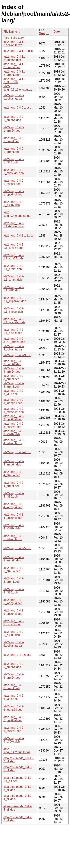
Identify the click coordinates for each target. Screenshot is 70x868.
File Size (42, 32)
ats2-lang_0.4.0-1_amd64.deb (14, 118)
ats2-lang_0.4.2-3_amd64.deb (14, 363)
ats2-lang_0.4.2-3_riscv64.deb (14, 425)
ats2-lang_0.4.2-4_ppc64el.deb (14, 516)
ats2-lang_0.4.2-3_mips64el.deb (14, 410)
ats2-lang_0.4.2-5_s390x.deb (14, 633)
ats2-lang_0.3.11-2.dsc (18, 51)
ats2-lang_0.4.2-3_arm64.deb (14, 370)
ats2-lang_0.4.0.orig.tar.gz (17, 214)
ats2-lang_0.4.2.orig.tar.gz (17, 751)
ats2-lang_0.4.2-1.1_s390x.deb (14, 331)
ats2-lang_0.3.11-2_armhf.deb (15, 73)
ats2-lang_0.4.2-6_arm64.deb (14, 676)
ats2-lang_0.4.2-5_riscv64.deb (14, 623)
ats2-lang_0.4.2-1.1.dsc (18, 236)
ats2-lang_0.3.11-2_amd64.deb (15, 58)
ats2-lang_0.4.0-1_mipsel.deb (14, 182)
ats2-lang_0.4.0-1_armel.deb (14, 140)
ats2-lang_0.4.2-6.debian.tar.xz (14, 644)
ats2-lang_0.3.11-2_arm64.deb (15, 66)
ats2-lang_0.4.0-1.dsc (17, 108)
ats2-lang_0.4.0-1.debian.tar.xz (14, 97)
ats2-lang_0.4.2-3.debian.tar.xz (14, 348)
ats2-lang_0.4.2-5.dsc (17, 548)
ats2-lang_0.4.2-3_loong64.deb (14, 401)
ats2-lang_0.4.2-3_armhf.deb (14, 385)
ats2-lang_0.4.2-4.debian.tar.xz (14, 442)
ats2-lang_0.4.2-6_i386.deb (14, 697)
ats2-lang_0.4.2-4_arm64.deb (14, 474)
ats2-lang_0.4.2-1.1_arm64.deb (14, 257)
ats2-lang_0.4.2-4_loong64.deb (14, 506)
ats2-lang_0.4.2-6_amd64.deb (14, 665)
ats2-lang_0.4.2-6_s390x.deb (14, 740)
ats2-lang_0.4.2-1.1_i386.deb (14, 289)
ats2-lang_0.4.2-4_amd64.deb (14, 463)
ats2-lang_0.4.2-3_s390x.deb (14, 433)
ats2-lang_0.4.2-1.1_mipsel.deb (14, 310)
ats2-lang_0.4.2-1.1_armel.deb (14, 267)
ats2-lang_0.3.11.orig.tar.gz (18, 88)
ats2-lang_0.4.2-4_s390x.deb (14, 527)
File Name (10, 32)
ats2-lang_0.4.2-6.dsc (17, 655)
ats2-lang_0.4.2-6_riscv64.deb (14, 729)
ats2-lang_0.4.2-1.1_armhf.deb (14, 278)
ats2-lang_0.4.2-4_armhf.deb (14, 484)
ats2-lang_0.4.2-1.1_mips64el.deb (15, 299)
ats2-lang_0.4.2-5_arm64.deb (14, 569)
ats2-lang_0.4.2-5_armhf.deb (14, 580)
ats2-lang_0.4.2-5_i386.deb (14, 591)
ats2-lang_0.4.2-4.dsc (17, 452)
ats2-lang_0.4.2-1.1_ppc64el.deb (14, 321)
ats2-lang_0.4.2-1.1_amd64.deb (14, 246)
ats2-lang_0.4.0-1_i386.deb (14, 161)
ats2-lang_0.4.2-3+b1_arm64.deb (14, 340)
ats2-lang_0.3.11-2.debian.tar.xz (15, 43)
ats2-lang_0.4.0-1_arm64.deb (14, 129)
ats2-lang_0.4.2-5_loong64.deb (14, 601)
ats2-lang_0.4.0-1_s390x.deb (14, 203)
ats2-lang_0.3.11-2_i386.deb (15, 81)
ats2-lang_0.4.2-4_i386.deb (14, 495)
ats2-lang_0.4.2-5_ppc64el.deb (14, 612)
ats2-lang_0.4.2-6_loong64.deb (14, 708)
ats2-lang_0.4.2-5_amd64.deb (14, 559)
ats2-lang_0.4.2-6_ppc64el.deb (14, 719)
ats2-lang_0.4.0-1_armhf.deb (14, 150)
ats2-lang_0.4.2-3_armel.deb (14, 377)
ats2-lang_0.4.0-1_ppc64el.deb (14, 193)
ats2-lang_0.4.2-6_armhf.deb (14, 687)
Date (57, 32)
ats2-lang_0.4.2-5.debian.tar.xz (14, 538)
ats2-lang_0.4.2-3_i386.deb (14, 392)
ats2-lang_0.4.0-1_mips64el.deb (14, 171)
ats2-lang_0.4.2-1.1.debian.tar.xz (14, 225)
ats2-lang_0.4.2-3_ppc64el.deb (14, 418)
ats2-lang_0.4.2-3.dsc (17, 355)
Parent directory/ (14, 38)
